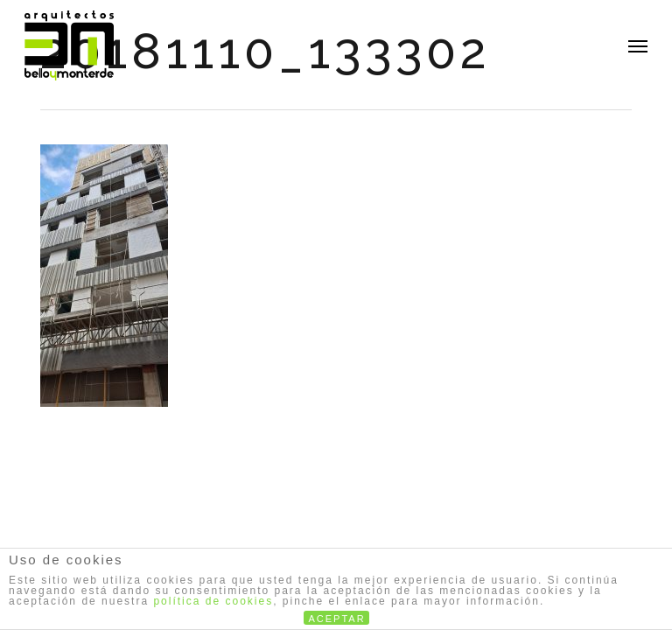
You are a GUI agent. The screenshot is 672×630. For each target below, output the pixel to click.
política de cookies (213, 601)
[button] (638, 45)
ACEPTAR (337, 619)
